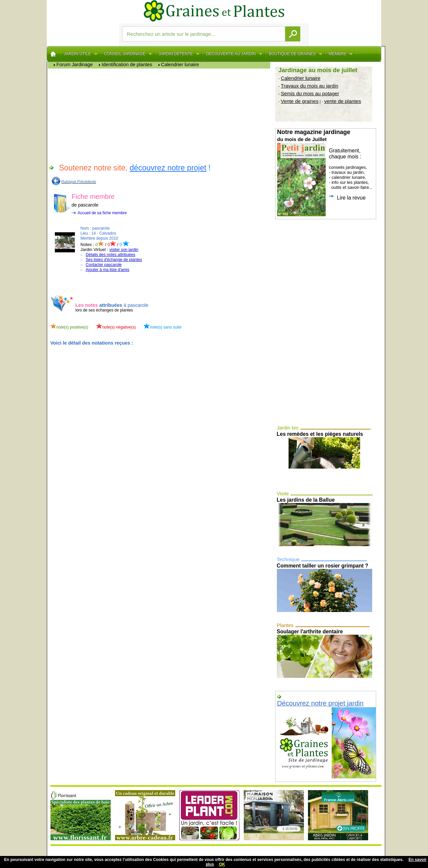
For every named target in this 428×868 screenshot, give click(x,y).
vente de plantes (343, 101)
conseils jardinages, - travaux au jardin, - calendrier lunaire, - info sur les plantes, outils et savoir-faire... (325, 172)
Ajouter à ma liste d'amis (107, 270)
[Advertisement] (161, 115)
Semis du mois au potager (310, 93)
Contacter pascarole (103, 265)
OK (222, 864)
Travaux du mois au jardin (310, 86)
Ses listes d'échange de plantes (114, 260)
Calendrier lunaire (301, 78)
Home (54, 54)
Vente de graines (300, 101)
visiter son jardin (124, 250)
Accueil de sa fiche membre (102, 213)
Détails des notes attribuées (110, 255)
